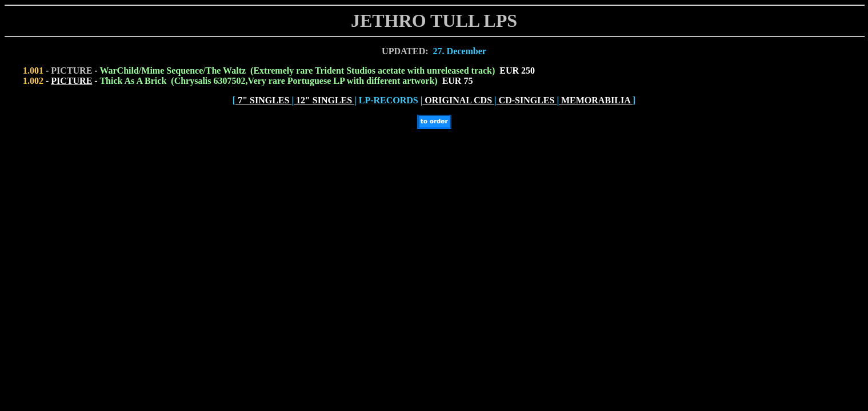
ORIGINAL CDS (458, 100)
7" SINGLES (263, 100)
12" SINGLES (324, 100)
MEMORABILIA (596, 100)
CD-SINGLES (527, 100)
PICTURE (71, 81)
